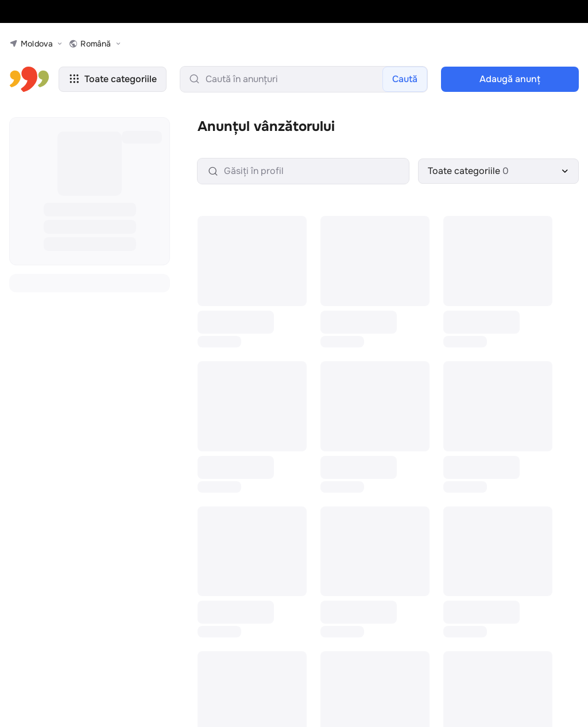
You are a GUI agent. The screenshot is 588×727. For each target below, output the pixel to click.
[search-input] (304, 79)
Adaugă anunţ (510, 79)
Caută (405, 79)
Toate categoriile (113, 79)
